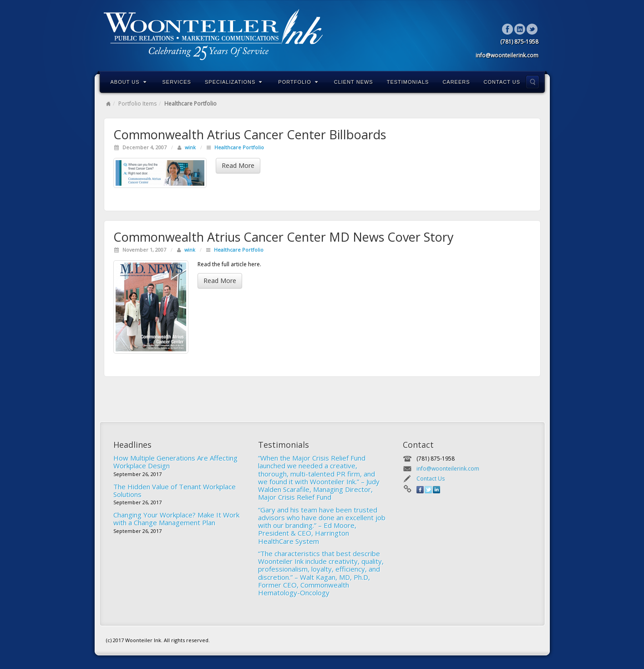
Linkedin (520, 29)
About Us (129, 82)
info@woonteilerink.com (448, 469)
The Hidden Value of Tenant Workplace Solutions (175, 490)
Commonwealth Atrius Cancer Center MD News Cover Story (284, 237)
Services (177, 82)
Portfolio (298, 82)
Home (108, 104)
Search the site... (532, 82)
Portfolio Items (137, 104)
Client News (354, 82)
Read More (238, 165)
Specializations (233, 82)
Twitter (532, 29)
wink (190, 147)
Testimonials (408, 82)
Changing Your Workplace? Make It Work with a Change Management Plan (176, 519)
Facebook (508, 29)
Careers (456, 82)
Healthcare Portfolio (239, 147)
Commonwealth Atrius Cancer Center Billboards (250, 134)
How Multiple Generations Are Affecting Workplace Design (175, 462)
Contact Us (502, 82)
